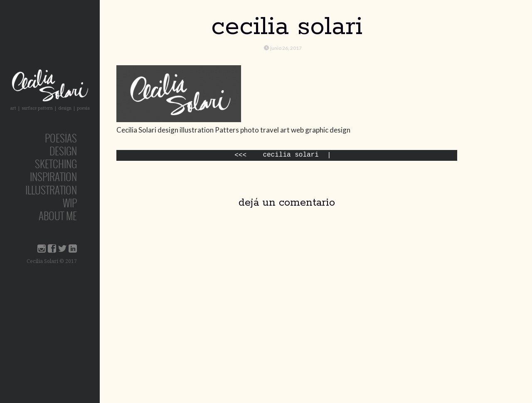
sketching (56, 163)
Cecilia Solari (291, 155)
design (63, 151)
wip (70, 203)
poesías (61, 138)
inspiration (53, 176)
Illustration (51, 190)
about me (58, 215)
